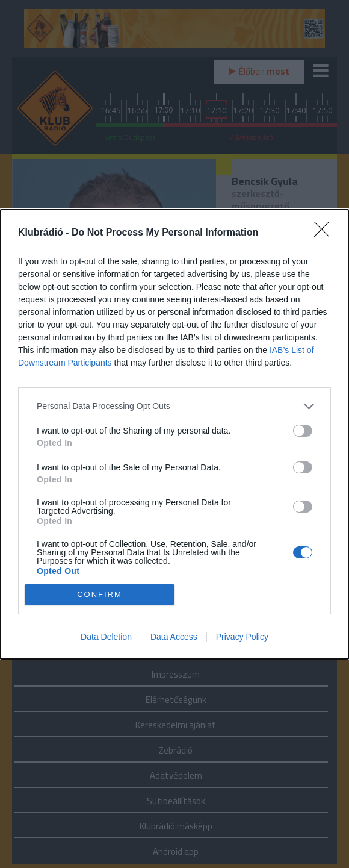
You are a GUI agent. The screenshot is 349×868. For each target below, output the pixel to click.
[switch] (303, 431)
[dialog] (174, 434)
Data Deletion (106, 637)
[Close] (326, 233)
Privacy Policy (242, 637)
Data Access (174, 637)
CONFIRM (100, 594)
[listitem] (174, 406)
